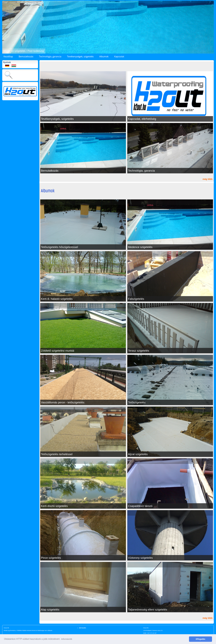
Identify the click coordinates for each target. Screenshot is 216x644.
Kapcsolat (119, 56)
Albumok (104, 56)
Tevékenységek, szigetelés (80, 56)
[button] (5, 27)
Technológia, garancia (50, 56)
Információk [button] (67, 639)
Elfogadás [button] (201, 639)
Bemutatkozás (26, 56)
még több (207, 179)
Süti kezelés (83, 628)
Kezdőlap (8, 56)
